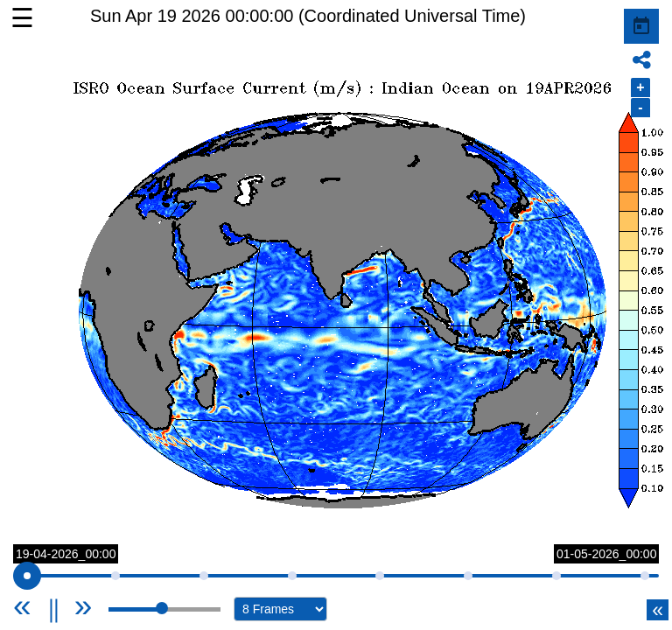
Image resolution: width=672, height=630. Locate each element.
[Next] (84, 606)
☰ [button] (22, 18)
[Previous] (44, 606)
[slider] (27, 576)
